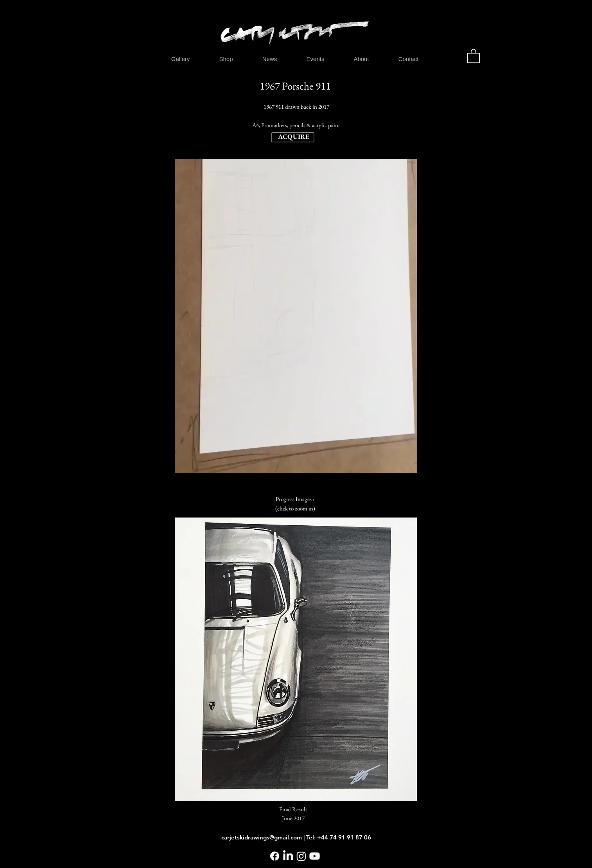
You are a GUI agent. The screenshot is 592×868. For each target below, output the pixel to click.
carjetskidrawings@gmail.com (262, 837)
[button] (474, 56)
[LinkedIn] (288, 856)
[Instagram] (301, 856)
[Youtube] (315, 856)
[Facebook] (275, 856)
